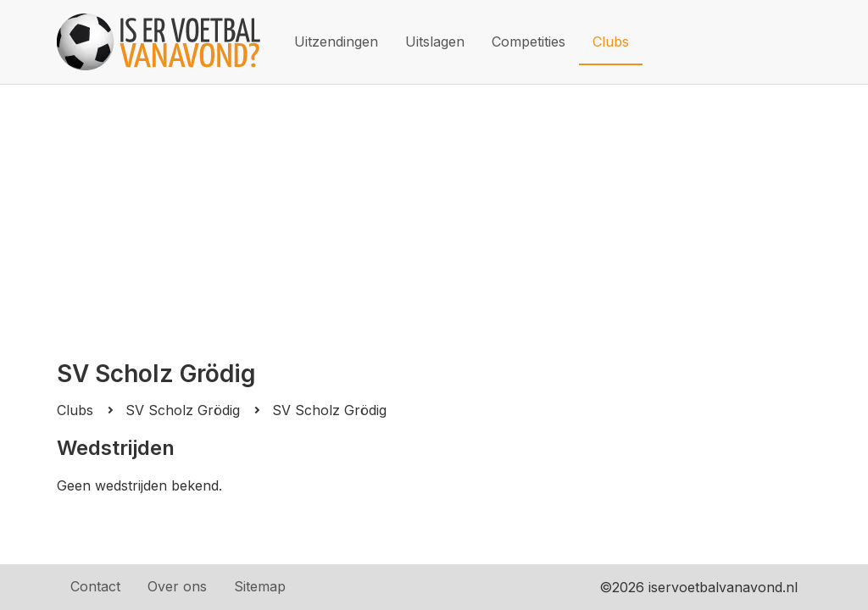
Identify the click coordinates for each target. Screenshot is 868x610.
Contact (95, 586)
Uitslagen (435, 42)
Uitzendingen (336, 42)
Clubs (611, 42)
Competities (529, 42)
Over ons (177, 586)
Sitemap (260, 586)
